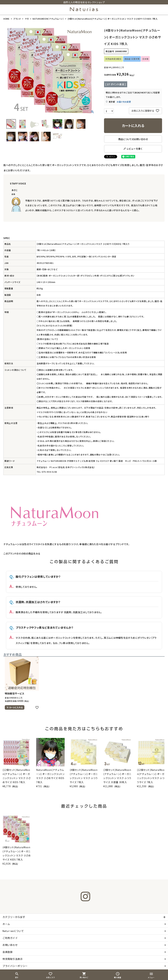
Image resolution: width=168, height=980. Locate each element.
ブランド (17, 19)
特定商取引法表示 (13, 959)
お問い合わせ (10, 945)
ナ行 (27, 19)
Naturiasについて (13, 931)
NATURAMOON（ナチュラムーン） (48, 19)
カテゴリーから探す (14, 917)
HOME (6, 19)
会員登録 (8, 952)
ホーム (6, 924)
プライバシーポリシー (15, 966)
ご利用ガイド (10, 938)
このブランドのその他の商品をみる (22, 553)
